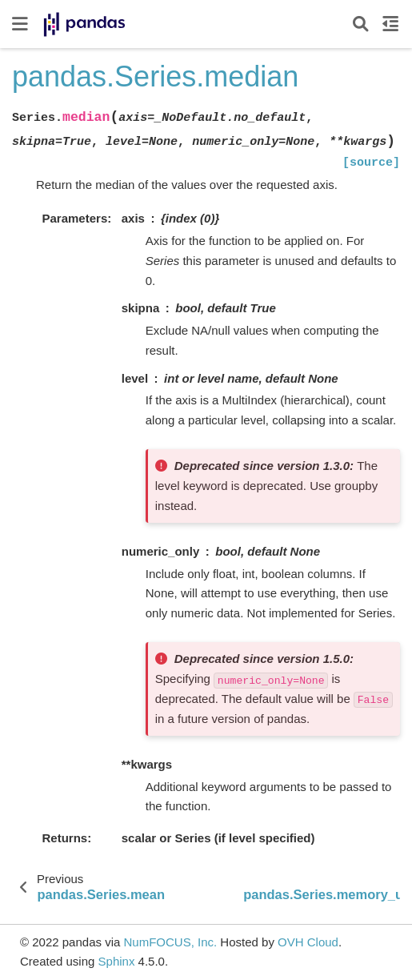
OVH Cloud (308, 942)
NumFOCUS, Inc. (170, 942)
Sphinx (117, 961)
